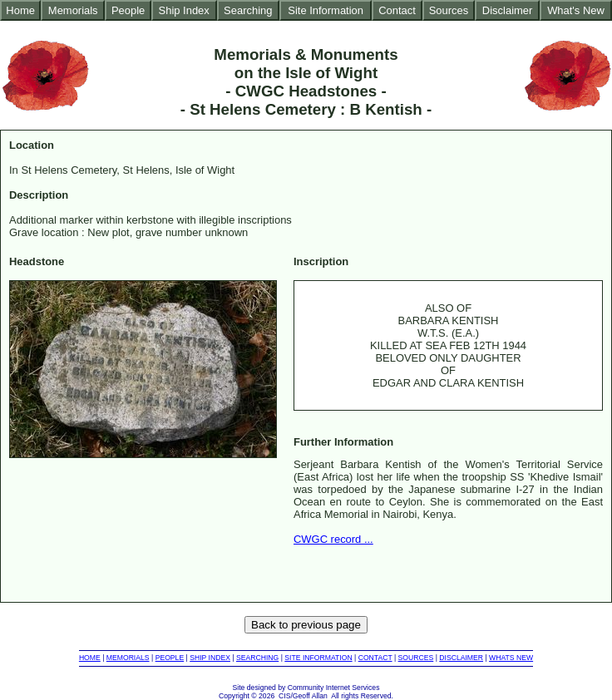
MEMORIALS (128, 658)
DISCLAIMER (461, 658)
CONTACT (375, 658)
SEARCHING (257, 658)
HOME (90, 658)
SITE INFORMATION (318, 658)
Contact (397, 10)
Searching (248, 10)
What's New (576, 10)
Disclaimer (507, 10)
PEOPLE (170, 658)
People (128, 10)
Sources (449, 10)
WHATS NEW (511, 658)
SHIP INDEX (210, 658)
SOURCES (416, 658)
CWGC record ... (333, 539)
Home (20, 10)
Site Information (326, 10)
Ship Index (184, 10)
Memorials (73, 10)
